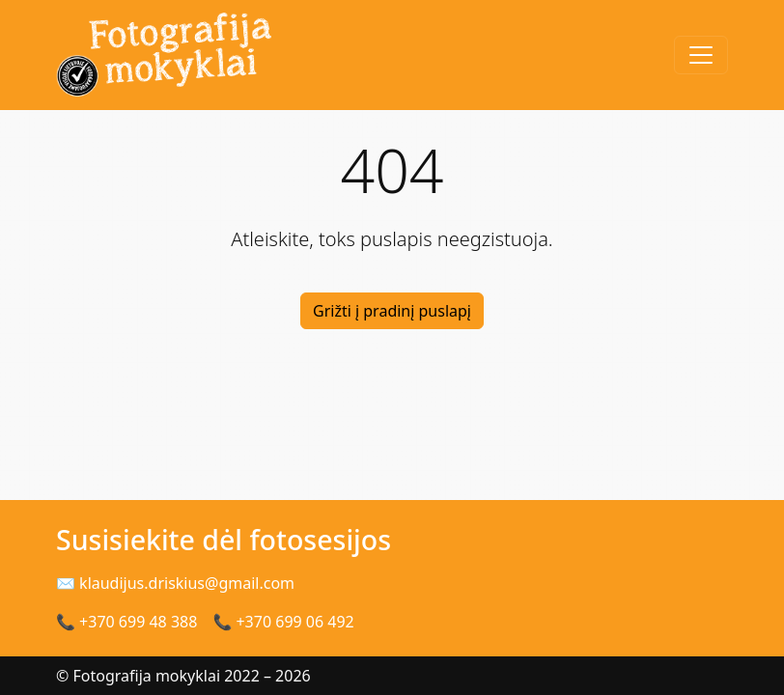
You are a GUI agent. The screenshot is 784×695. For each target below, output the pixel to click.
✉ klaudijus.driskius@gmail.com (175, 583)
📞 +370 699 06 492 (283, 622)
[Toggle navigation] (701, 55)
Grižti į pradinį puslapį (392, 311)
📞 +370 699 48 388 (126, 622)
